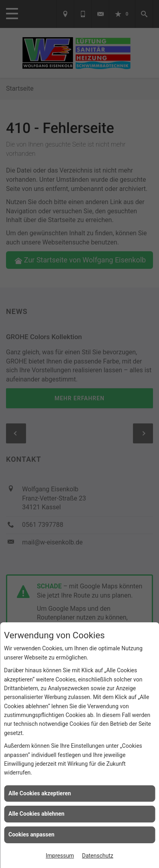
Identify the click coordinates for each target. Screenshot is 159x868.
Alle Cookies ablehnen (36, 814)
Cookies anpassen (31, 834)
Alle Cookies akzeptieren (40, 793)
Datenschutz (98, 856)
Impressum (60, 856)
